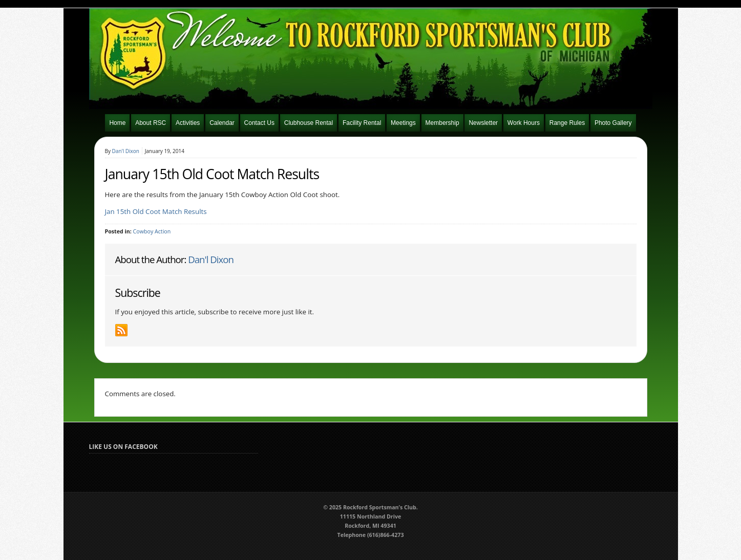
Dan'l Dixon (126, 151)
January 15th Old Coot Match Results (212, 174)
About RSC (151, 123)
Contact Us (259, 123)
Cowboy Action (152, 231)
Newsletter (483, 123)
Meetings (403, 123)
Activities (188, 123)
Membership (442, 123)
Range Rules (567, 123)
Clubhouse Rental (309, 123)
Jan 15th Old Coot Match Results (156, 211)
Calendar (222, 123)
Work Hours (524, 123)
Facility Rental (362, 123)
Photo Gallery (613, 123)
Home (117, 123)
